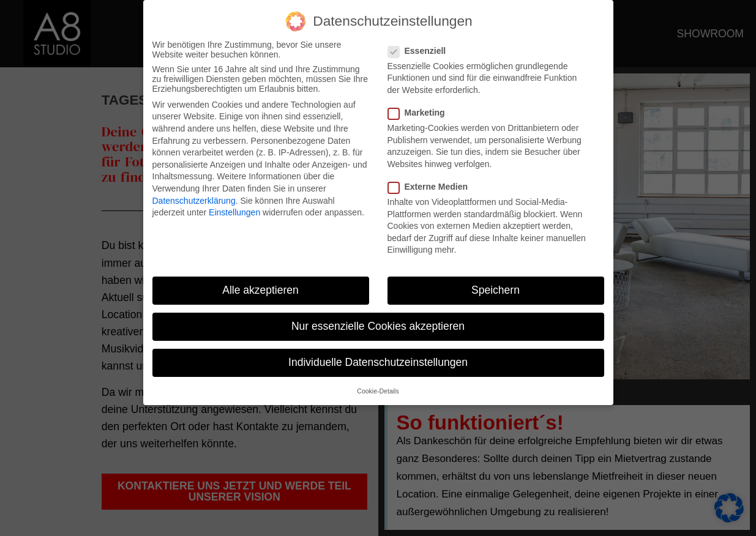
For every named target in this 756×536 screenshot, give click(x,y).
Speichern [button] (496, 286)
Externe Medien (432, 182)
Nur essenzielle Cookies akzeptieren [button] (378, 322)
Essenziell (421, 47)
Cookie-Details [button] (378, 387)
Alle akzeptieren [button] (260, 286)
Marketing (420, 108)
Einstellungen (234, 208)
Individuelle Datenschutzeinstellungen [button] (378, 359)
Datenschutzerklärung (194, 196)
